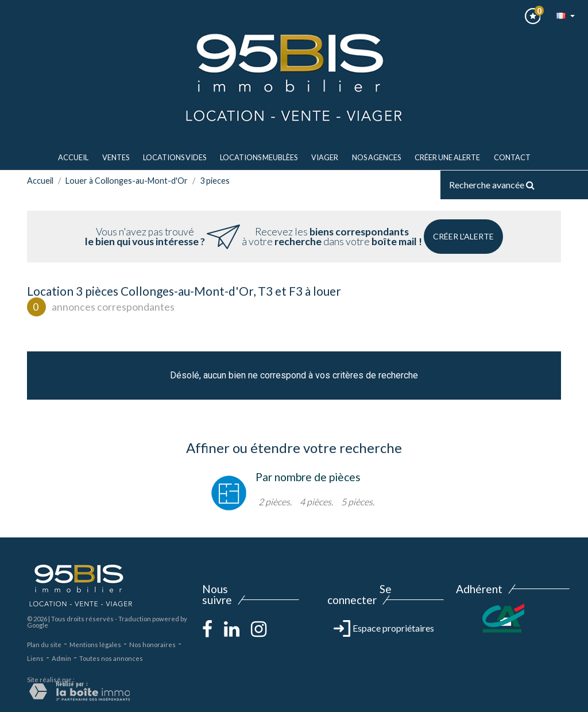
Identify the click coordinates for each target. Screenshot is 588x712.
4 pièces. (316, 502)
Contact (512, 157)
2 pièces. (275, 502)
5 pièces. (358, 502)
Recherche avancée (492, 185)
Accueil (73, 157)
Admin (61, 658)
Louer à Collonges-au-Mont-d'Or (127, 181)
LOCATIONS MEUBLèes (259, 157)
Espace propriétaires (384, 628)
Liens (35, 658)
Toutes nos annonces (111, 658)
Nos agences (376, 157)
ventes (116, 157)
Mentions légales (95, 645)
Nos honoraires (152, 645)
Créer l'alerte (463, 236)
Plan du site (44, 645)
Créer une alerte (447, 157)
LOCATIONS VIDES (175, 157)
